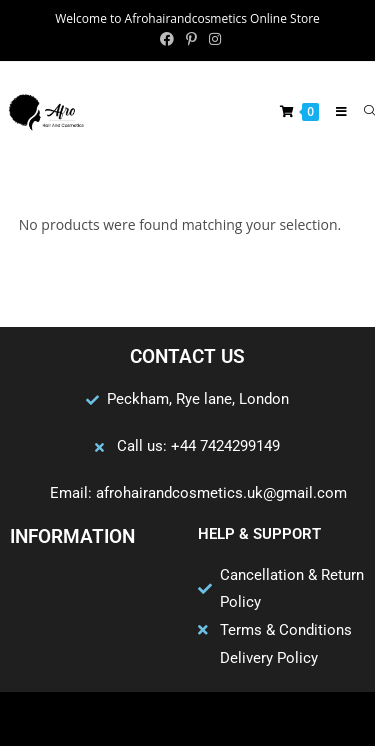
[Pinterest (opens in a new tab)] (191, 39)
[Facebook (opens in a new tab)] (167, 39)
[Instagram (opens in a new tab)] (212, 39)
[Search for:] (362, 111)
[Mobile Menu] (335, 111)
